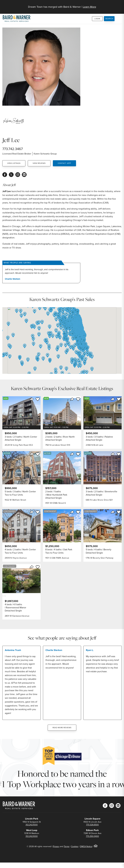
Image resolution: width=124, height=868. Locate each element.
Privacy (56, 846)
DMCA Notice (86, 846)
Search (109, 19)
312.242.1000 (32, 825)
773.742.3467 (13, 149)
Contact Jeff (64, 163)
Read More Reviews (62, 728)
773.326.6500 (92, 825)
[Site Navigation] (120, 5)
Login (97, 19)
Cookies (75, 846)
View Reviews (39, 163)
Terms (67, 846)
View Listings (14, 163)
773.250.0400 (92, 836)
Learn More (89, 7)
